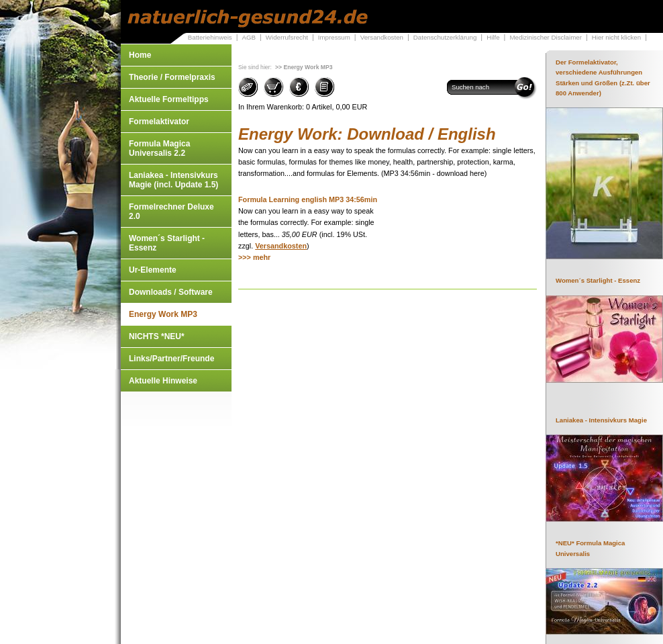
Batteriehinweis (210, 37)
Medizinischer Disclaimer (545, 37)
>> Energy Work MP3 (304, 67)
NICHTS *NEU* (157, 336)
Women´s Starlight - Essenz (167, 243)
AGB (249, 37)
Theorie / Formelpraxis (172, 77)
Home (140, 55)
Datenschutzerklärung (445, 37)
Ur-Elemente (153, 270)
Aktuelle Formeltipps (169, 99)
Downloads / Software (171, 292)
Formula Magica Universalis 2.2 (159, 148)
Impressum (334, 37)
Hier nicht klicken (616, 37)
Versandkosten (382, 37)
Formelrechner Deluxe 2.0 (171, 212)
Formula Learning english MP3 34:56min (308, 199)
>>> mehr (254, 257)
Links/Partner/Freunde (171, 359)
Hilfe (493, 37)
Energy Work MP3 (163, 314)
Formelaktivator (159, 122)
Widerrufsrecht (287, 37)
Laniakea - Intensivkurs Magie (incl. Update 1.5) (173, 180)
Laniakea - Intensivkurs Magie (601, 420)
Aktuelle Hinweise (163, 381)
